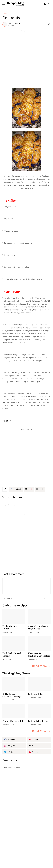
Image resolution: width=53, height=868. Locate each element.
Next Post (45, 599)
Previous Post (9, 599)
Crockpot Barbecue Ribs (13, 721)
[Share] (49, 24)
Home (5, 13)
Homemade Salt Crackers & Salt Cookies (39, 654)
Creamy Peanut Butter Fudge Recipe (38, 627)
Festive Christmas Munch (10, 627)
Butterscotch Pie (35, 694)
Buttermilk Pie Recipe (38, 721)
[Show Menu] (3, 4)
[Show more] (43, 489)
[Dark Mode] (45, 4)
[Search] (50, 4)
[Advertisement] (26, 59)
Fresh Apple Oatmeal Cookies (12, 654)
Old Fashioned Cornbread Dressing (11, 695)
